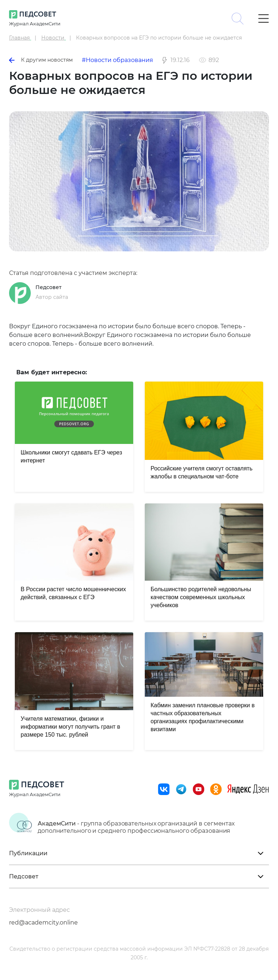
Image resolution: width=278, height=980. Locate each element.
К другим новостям (41, 60)
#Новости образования (117, 60)
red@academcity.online (43, 923)
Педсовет (49, 287)
